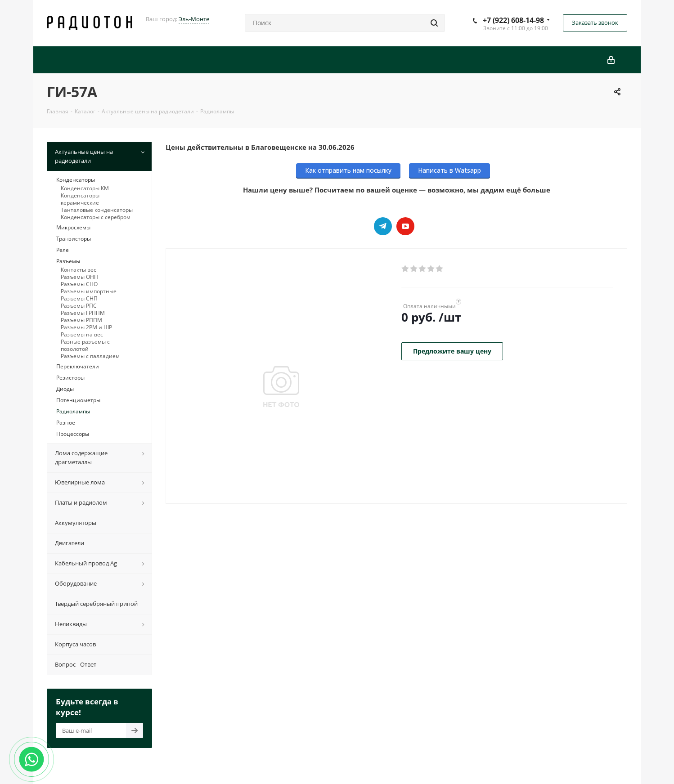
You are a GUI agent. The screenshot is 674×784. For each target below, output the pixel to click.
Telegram (383, 226)
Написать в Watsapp (449, 170)
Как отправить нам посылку (348, 170)
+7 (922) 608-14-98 (513, 20)
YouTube (405, 226)
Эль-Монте (194, 19)
